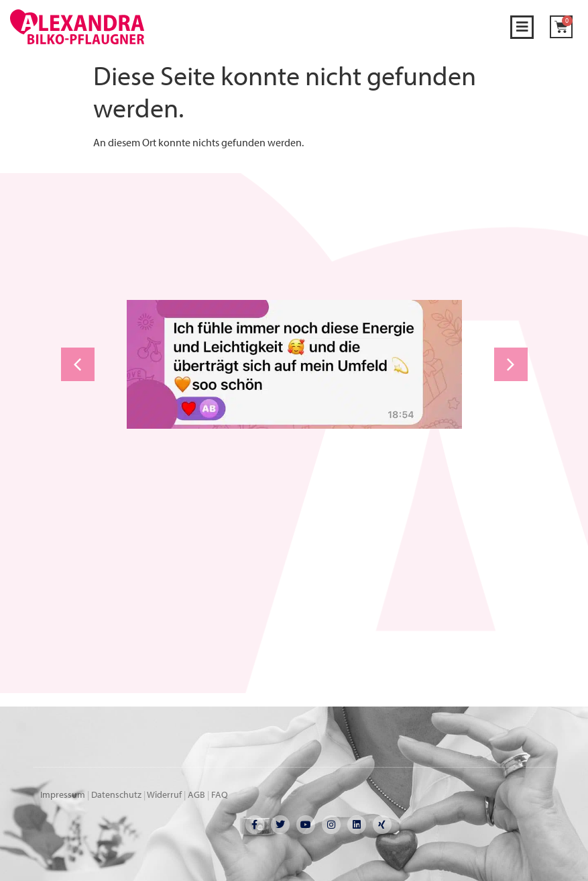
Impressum (63, 794)
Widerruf (164, 794)
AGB (196, 794)
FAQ (220, 794)
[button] (522, 27)
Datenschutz (116, 794)
